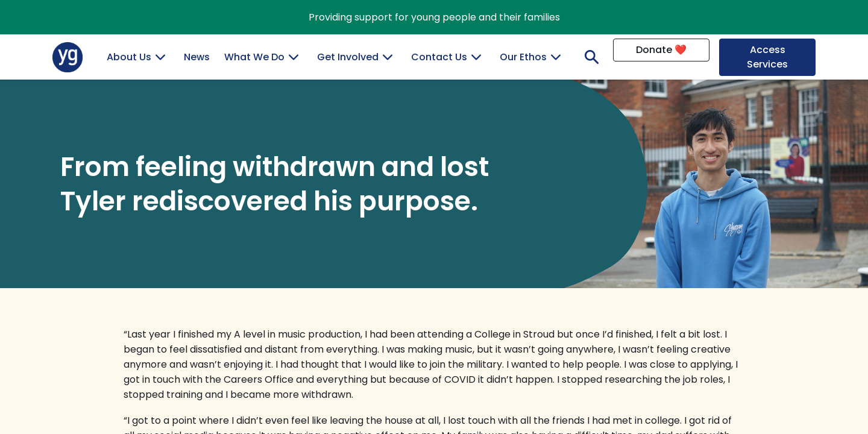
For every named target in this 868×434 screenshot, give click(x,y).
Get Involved (348, 57)
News (197, 57)
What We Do (254, 57)
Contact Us (439, 57)
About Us (129, 57)
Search (589, 57)
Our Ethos (523, 57)
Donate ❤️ (661, 50)
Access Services (767, 57)
